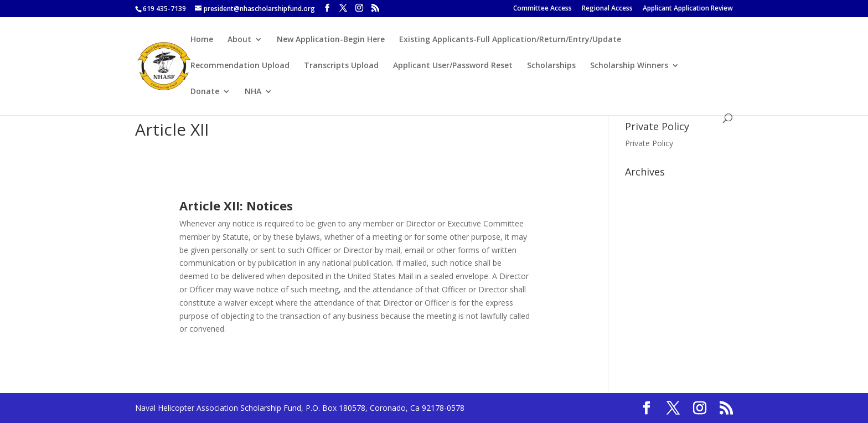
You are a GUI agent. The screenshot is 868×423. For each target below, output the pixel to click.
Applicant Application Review (688, 9)
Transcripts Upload (341, 66)
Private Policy (649, 143)
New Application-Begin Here (331, 40)
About (239, 40)
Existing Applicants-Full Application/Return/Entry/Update (510, 40)
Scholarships (551, 66)
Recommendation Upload (240, 66)
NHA (253, 92)
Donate (205, 92)
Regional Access (607, 9)
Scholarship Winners (629, 66)
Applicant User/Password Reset (453, 66)
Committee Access (542, 9)
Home (202, 40)
